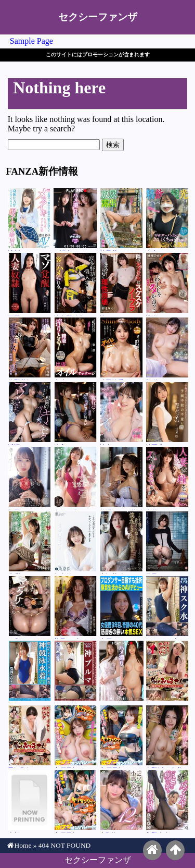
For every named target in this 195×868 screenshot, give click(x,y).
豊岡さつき (30, 672)
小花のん (167, 478)
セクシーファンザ (98, 17)
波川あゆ (30, 219)
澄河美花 (76, 672)
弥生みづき (167, 219)
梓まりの (121, 284)
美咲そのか (167, 349)
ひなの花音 (121, 672)
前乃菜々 (121, 219)
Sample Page (31, 41)
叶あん (167, 672)
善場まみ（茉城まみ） (121, 478)
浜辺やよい (30, 413)
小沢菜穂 (121, 543)
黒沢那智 (30, 737)
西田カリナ (30, 284)
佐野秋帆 (30, 349)
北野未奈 (167, 801)
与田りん (30, 478)
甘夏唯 (167, 413)
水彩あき (30, 543)
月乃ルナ (167, 543)
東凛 (76, 349)
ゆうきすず (167, 607)
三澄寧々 (76, 219)
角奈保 (76, 543)
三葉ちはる (30, 607)
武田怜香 (121, 349)
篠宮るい (76, 413)
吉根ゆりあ (30, 801)
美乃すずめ (76, 607)
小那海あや (121, 801)
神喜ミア (121, 413)
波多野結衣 (76, 284)
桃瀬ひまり (167, 284)
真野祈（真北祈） (167, 737)
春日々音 (76, 478)
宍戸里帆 (76, 737)
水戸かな (121, 607)
